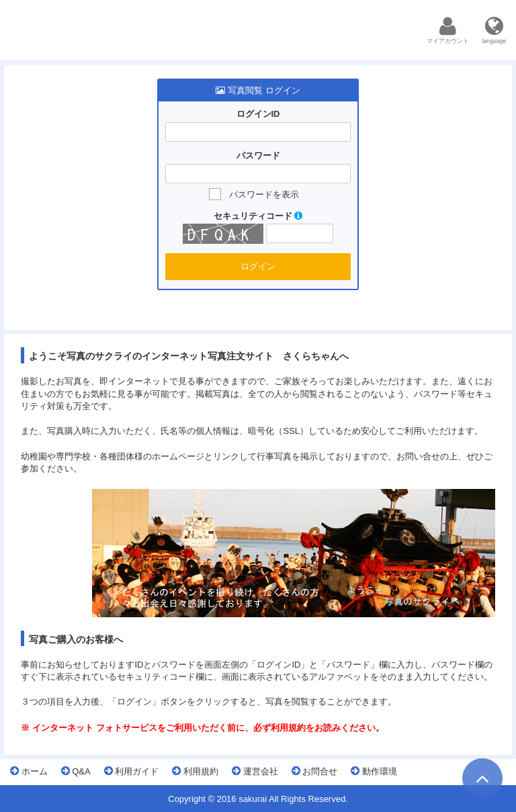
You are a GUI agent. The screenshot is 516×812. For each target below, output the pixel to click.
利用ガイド (132, 771)
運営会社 (255, 771)
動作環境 (374, 771)
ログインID (258, 114)
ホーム (29, 771)
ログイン (258, 266)
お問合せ (315, 771)
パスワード (258, 155)
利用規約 (195, 771)
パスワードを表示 (264, 194)
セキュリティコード (258, 216)
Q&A (76, 771)
